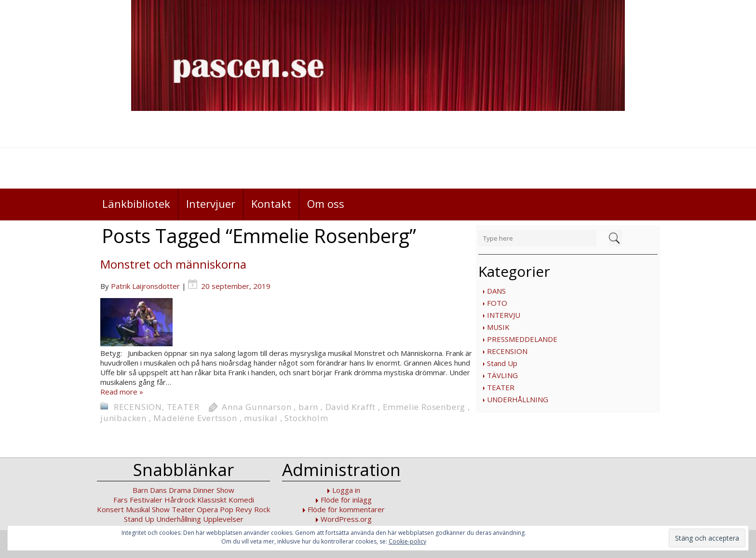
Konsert (110, 509)
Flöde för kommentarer (346, 509)
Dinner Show (214, 490)
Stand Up (502, 363)
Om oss (326, 204)
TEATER (501, 387)
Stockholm (306, 418)
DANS (496, 291)
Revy (244, 509)
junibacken (123, 418)
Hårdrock (180, 500)
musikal (261, 418)
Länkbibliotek (136, 204)
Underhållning (179, 519)
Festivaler (146, 500)
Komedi (241, 500)
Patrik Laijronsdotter (145, 286)
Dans (158, 490)
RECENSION (507, 351)
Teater (183, 509)
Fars (121, 500)
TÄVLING (502, 375)
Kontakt (271, 204)
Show (161, 509)
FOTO (497, 303)
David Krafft (351, 407)
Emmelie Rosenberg (424, 407)
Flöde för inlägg (346, 500)
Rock (262, 509)
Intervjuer (211, 204)
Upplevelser (223, 519)
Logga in (346, 490)
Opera (207, 509)
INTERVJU (504, 315)
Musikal (138, 509)
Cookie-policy (407, 541)
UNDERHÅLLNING (518, 399)
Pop (227, 509)
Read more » (122, 392)
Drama (180, 490)
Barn (140, 490)
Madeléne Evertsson (195, 418)
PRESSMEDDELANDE (522, 339)
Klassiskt (212, 500)
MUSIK (498, 327)
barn (308, 407)
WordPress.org (346, 519)
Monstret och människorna (173, 264)
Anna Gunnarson (256, 407)
